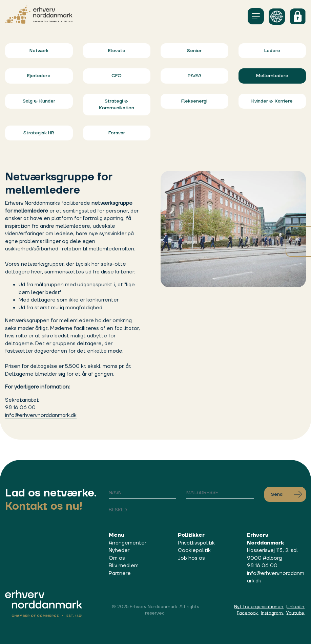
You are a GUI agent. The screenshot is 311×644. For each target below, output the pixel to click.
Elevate (117, 51)
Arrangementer (128, 543)
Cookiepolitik (194, 550)
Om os (117, 558)
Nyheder (119, 550)
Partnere (120, 573)
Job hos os (191, 558)
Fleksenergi (194, 101)
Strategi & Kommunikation (117, 105)
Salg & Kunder (39, 101)
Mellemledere (272, 76)
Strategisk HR (39, 133)
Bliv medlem (124, 566)
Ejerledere (39, 76)
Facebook (247, 613)
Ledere (272, 51)
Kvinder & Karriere (272, 101)
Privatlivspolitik (196, 543)
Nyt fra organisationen (259, 607)
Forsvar (117, 133)
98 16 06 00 (262, 566)
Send (286, 494)
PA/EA (194, 76)
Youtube (295, 613)
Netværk (39, 51)
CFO (117, 76)
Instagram (272, 613)
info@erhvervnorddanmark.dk (41, 415)
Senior (194, 51)
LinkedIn (295, 607)
